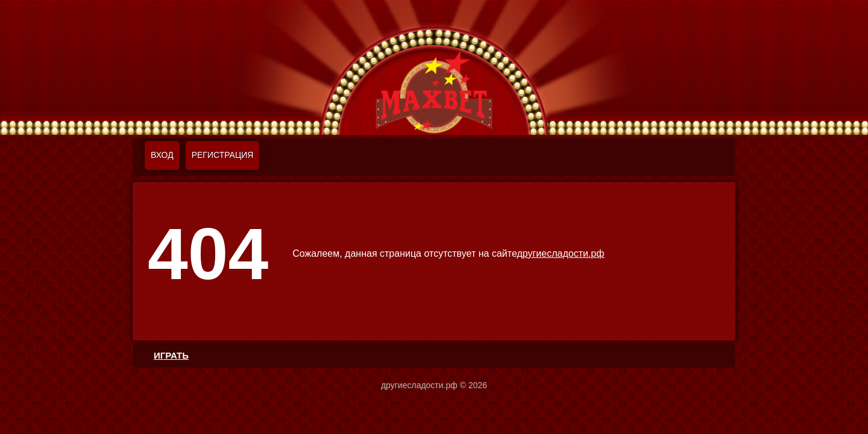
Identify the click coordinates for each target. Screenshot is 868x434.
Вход (162, 155)
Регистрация (223, 155)
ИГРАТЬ (171, 355)
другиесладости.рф (560, 253)
